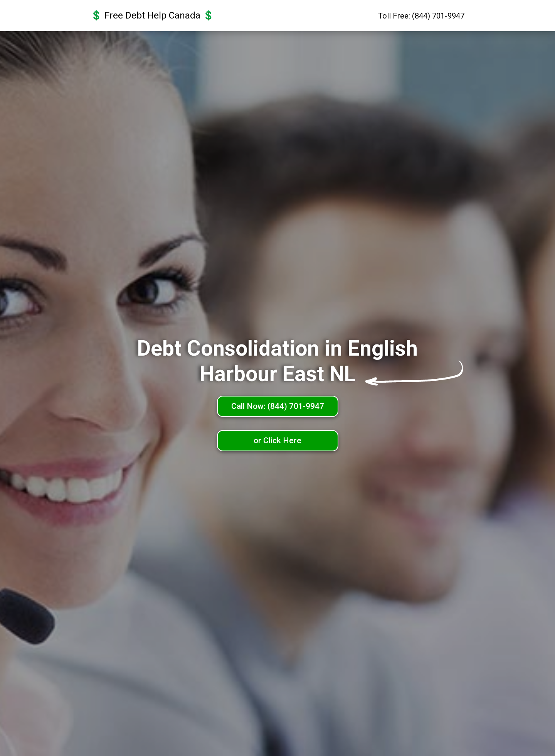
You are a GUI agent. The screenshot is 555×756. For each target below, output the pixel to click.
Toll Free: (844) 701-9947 (421, 16)
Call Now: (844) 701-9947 (278, 406)
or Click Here (277, 440)
